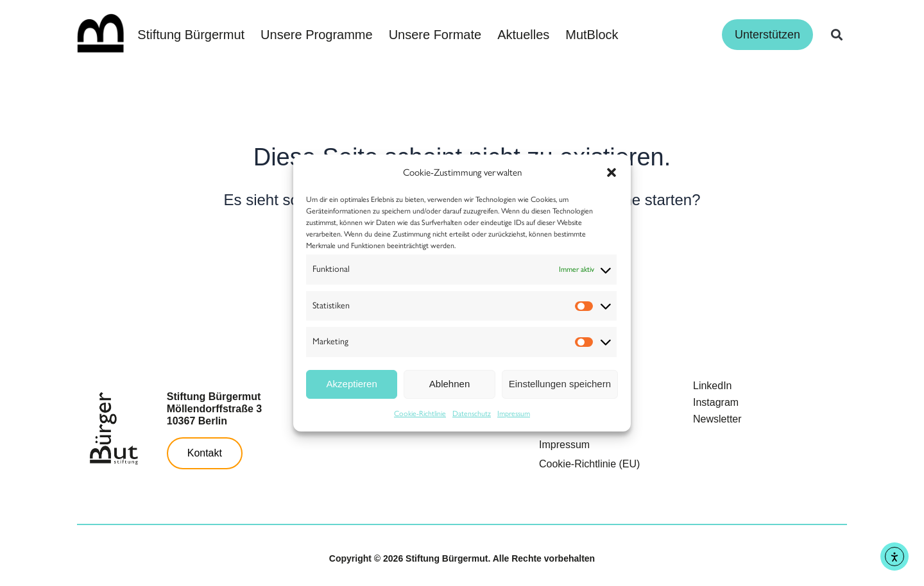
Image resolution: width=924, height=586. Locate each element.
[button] (612, 172)
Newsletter (717, 419)
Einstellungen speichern (560, 384)
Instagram (716, 402)
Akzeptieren (352, 384)
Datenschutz (472, 414)
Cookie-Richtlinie (420, 414)
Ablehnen (449, 384)
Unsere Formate (435, 35)
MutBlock (592, 35)
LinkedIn (713, 386)
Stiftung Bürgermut (191, 35)
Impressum (514, 414)
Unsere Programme (317, 35)
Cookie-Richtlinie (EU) (589, 464)
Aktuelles (523, 35)
